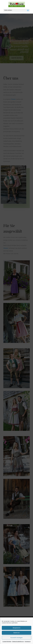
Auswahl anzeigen (17, 638)
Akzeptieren (16, 628)
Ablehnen (17, 633)
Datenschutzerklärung (18, 642)
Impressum (28, 642)
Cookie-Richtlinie (7, 642)
